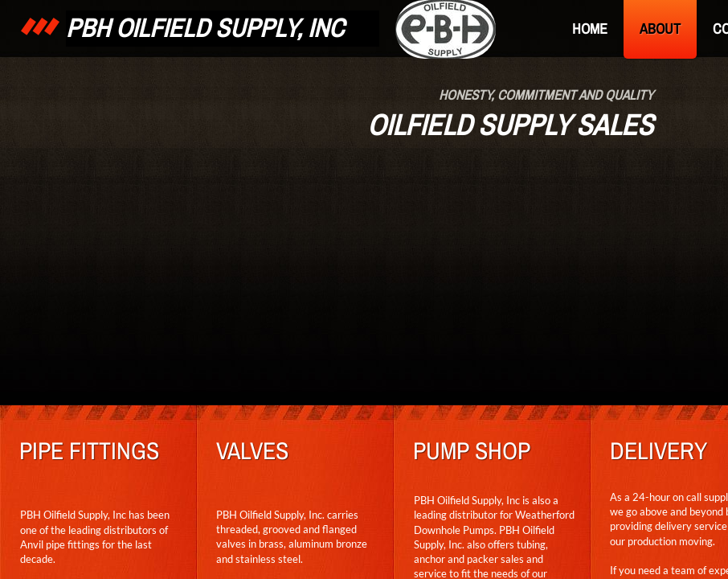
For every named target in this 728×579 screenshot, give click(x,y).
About (660, 29)
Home (590, 29)
